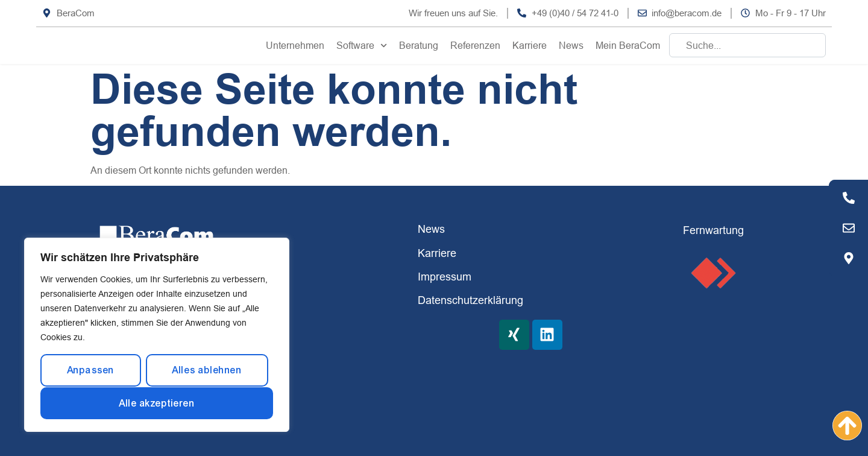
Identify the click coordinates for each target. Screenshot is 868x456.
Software (362, 46)
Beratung (419, 45)
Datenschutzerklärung (470, 300)
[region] (157, 335)
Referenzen (475, 45)
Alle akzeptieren (157, 403)
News (571, 45)
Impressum (445, 277)
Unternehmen (295, 45)
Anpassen (91, 371)
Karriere (530, 45)
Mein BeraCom (628, 45)
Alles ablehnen (207, 371)
